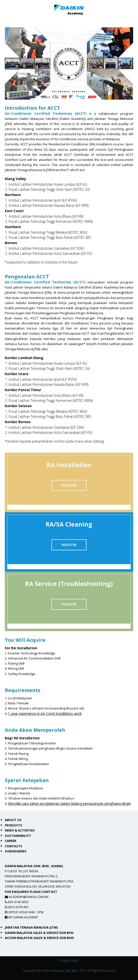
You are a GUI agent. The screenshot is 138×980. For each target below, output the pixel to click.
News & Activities (20, 830)
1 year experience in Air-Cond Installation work (45, 713)
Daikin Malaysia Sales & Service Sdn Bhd (39, 933)
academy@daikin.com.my (29, 897)
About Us (13, 820)
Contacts (14, 846)
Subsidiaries (16, 851)
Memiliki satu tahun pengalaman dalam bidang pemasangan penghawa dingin (69, 803)
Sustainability (18, 836)
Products (14, 825)
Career (11, 841)
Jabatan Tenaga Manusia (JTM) (31, 927)
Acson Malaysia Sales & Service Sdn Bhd (39, 938)
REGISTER (69, 485)
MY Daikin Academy (23, 917)
